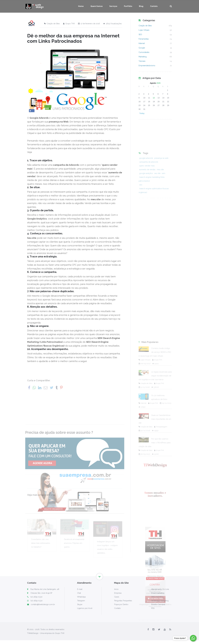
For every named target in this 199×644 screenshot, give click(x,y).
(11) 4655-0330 (35, 597)
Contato (154, 6)
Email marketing (158, 593)
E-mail (80, 589)
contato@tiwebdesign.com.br (41, 604)
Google (142, 48)
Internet (142, 43)
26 (154, 105)
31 (144, 109)
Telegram (81, 601)
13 (159, 98)
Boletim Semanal (158, 604)
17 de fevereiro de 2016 (89, 24)
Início (116, 589)
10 (144, 98)
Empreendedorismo (147, 66)
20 (159, 102)
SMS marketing (157, 597)
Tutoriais (142, 61)
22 (168, 102)
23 (140, 105)
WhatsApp (81, 597)
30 (140, 109)
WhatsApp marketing (160, 601)
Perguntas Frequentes (123, 601)
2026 (158, 83)
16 (140, 102)
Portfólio (128, 6)
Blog (141, 6)
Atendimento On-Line (160, 589)
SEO (140, 34)
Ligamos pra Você (85, 608)
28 (163, 105)
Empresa (118, 593)
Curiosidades (144, 52)
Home (81, 6)
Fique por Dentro (121, 604)
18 (149, 102)
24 (144, 105)
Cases (117, 597)
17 (144, 102)
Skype (80, 604)
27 (159, 105)
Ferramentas (144, 39)
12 (154, 98)
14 (163, 98)
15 (168, 98)
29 (168, 105)
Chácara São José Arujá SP (41, 593)
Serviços (113, 6)
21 (163, 102)
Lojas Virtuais (144, 30)
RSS (153, 608)
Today (142, 113)
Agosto (153, 83)
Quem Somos (97, 6)
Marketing (143, 57)
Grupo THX (69, 24)
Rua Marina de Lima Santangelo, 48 (45, 589)
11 (149, 98)
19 (154, 102)
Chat (79, 593)
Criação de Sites (52, 24)
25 (149, 105)
